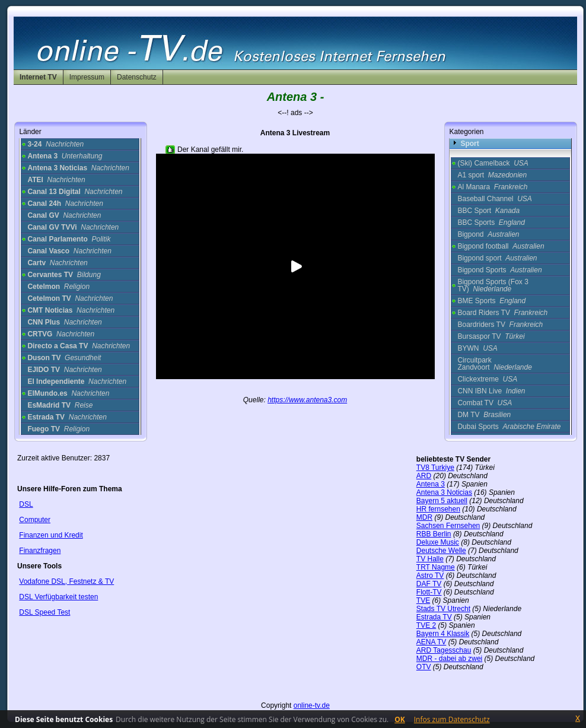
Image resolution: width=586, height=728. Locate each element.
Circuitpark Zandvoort (494, 364)
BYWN (477, 348)
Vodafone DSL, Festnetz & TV (66, 581)
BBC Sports (491, 222)
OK (400, 719)
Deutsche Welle (441, 551)
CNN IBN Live (491, 391)
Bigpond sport (497, 258)
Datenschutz (137, 77)
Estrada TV (434, 617)
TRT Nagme (436, 567)
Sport (469, 144)
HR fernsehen (438, 509)
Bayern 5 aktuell (442, 501)
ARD (424, 476)
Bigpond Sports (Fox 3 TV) (493, 285)
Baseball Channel (494, 199)
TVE (423, 600)
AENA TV (431, 642)
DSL (26, 504)
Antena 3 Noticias (444, 492)
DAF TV (429, 584)
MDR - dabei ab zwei (449, 659)
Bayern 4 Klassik (443, 634)
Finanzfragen (40, 551)
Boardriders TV (500, 325)
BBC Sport (488, 211)
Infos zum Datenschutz (452, 719)
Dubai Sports (509, 427)
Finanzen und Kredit (51, 535)
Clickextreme (487, 379)
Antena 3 (431, 484)
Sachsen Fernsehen (448, 526)
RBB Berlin (434, 534)
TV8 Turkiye (435, 468)
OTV (424, 667)
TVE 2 (426, 625)
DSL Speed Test (44, 612)
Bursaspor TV (491, 336)
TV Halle (430, 559)
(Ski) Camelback (493, 163)
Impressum (87, 77)
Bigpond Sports (499, 270)
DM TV (484, 415)
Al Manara (492, 187)
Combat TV (485, 403)
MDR (424, 517)
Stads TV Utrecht (443, 609)
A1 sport (492, 175)
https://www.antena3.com (307, 400)
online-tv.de (312, 705)
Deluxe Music (438, 542)
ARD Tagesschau (444, 650)
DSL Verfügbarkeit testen (58, 597)
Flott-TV (429, 592)
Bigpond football (501, 246)
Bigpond (488, 234)
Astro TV (430, 576)
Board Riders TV (502, 313)
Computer (35, 520)
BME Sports (491, 301)
